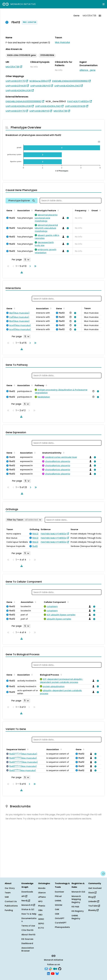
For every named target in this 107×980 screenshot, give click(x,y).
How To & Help (29, 914)
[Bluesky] (57, 973)
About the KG (28, 935)
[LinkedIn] (48, 973)
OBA (40, 910)
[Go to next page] (30, 266)
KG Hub (75, 907)
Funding (9, 910)
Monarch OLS (78, 892)
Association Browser (28, 949)
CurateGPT (61, 923)
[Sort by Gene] (14, 210)
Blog (92, 897)
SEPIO (41, 924)
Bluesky (93, 910)
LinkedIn (94, 901)
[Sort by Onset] (100, 210)
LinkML (58, 901)
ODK (57, 914)
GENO (41, 919)
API (24, 896)
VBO (40, 915)
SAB (7, 897)
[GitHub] (60, 969)
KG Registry (78, 911)
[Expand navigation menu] (104, 4)
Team (8, 893)
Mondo (42, 888)
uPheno (42, 897)
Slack (92, 893)
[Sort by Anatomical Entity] (63, 453)
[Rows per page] (27, 260)
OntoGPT (60, 918)
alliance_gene (87, 70)
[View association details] (67, 218)
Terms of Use (28, 926)
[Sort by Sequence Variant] (27, 749)
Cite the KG (27, 930)
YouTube (94, 906)
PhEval (58, 896)
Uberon (42, 893)
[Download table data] (21, 272)
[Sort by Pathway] (46, 385)
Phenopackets (62, 927)
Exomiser (59, 892)
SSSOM (59, 905)
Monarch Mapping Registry (76, 899)
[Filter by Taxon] (24, 520)
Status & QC (28, 909)
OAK (57, 909)
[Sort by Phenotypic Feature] (58, 210)
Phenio (42, 906)
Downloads (27, 892)
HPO (40, 901)
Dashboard (27, 943)
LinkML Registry (76, 917)
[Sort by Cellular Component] (68, 602)
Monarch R (28, 905)
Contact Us (11, 901)
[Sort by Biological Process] (61, 675)
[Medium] (55, 969)
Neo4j (26, 901)
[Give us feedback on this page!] (103, 874)
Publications (11, 906)
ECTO (41, 928)
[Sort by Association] (31, 210)
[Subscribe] (46, 969)
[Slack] (50, 969)
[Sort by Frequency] (88, 210)
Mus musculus (62, 42)
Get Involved (95, 888)
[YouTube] (53, 973)
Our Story (10, 888)
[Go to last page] (35, 266)
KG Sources (27, 939)
